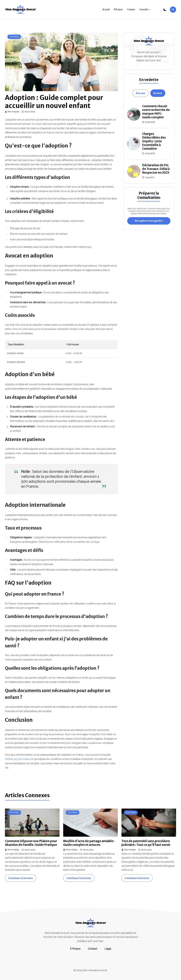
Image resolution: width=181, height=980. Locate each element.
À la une (140, 93)
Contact (131, 9)
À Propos (118, 9)
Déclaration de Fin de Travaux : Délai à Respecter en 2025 (156, 169)
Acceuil (106, 9)
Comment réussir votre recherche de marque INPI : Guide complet (156, 112)
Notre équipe (12, 112)
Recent (158, 93)
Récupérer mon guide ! (149, 221)
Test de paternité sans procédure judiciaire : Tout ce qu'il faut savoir (146, 843)
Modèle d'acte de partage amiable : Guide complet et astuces (89, 843)
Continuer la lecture (21, 878)
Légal (108, 949)
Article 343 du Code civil (20, 759)
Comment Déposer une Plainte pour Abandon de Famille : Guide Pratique (31, 843)
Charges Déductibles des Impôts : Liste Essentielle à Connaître (154, 141)
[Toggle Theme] (165, 10)
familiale (14, 37)
